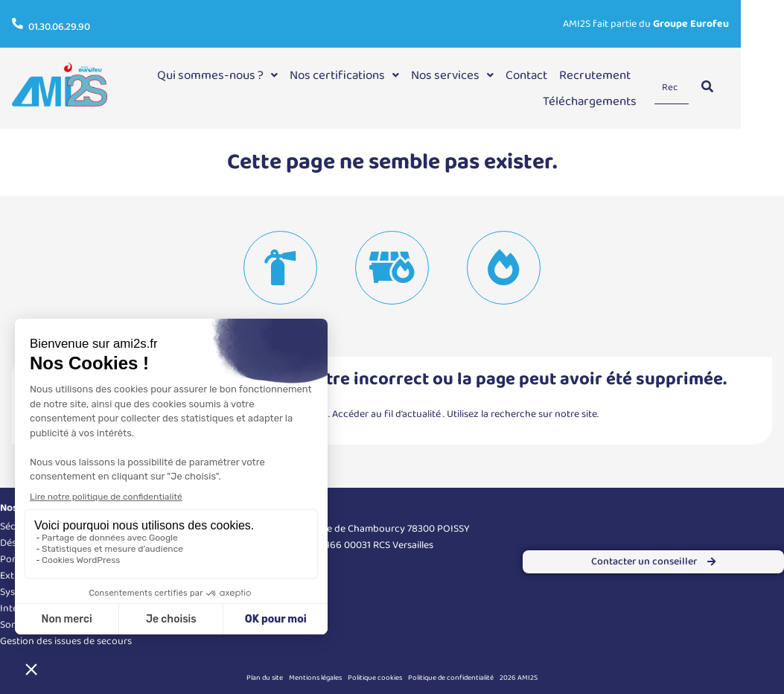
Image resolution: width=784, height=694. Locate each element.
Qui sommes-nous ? (256, 76)
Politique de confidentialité (451, 678)
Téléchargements (628, 102)
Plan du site (265, 678)
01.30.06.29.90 (59, 27)
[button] (256, 76)
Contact (565, 76)
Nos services (491, 76)
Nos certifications (383, 76)
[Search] (713, 88)
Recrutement (634, 76)
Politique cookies (375, 678)
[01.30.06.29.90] (17, 23)
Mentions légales (315, 678)
